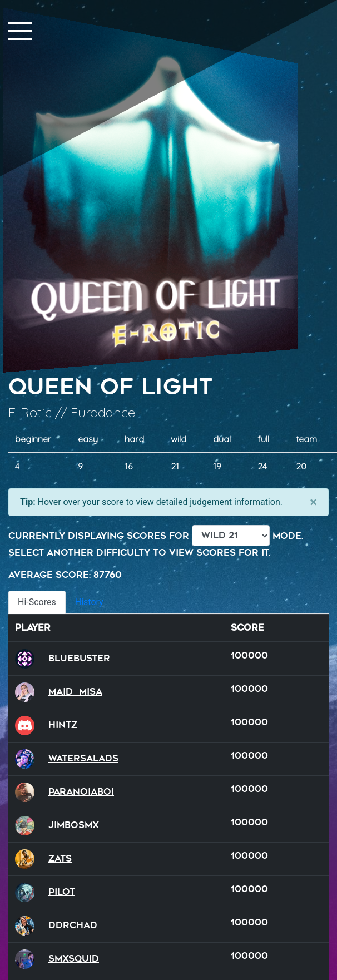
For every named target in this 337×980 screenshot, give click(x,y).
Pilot (62, 892)
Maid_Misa (75, 692)
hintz (63, 725)
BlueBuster (79, 658)
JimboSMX (74, 825)
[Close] (313, 502)
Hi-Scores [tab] (37, 602)
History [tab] (89, 602)
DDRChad (73, 925)
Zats (60, 858)
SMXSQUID (74, 959)
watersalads (83, 758)
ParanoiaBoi (81, 792)
